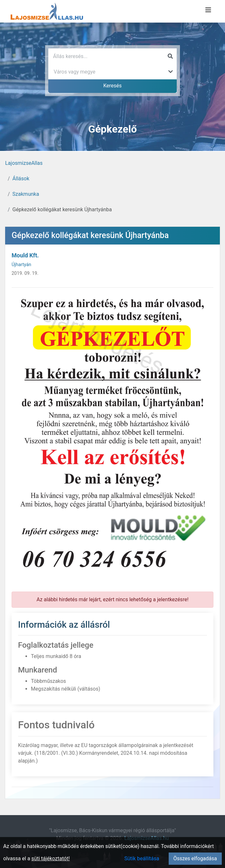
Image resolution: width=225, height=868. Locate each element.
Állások (21, 179)
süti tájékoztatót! (51, 858)
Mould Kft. (25, 255)
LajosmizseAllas (24, 163)
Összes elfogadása (195, 858)
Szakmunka (26, 194)
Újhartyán (21, 265)
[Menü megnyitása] (208, 10)
